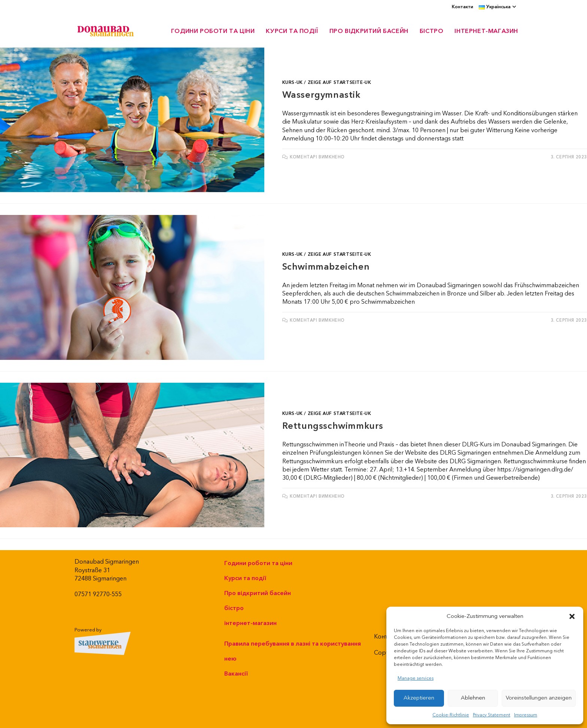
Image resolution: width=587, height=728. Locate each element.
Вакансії (236, 674)
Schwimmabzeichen (326, 267)
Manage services (416, 678)
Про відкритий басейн (258, 593)
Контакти (463, 7)
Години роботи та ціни (258, 563)
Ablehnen (473, 698)
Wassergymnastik (321, 95)
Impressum (526, 715)
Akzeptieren (419, 698)
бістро (234, 608)
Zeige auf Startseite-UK (340, 83)
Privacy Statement (492, 715)
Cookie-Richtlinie (451, 715)
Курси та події (245, 578)
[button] (572, 616)
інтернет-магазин (250, 623)
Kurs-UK (293, 83)
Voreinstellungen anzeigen (539, 698)
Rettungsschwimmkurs (333, 426)
